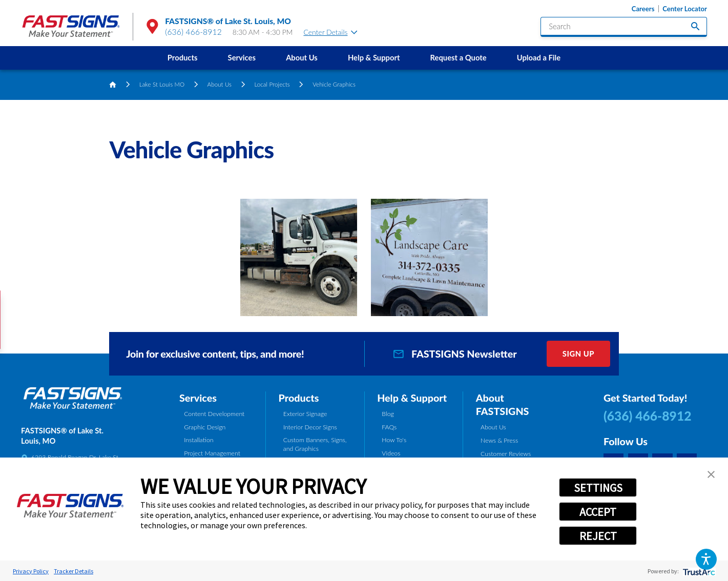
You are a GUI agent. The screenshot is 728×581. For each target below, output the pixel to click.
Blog (388, 414)
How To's (394, 440)
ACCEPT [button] (598, 512)
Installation (199, 440)
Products (183, 57)
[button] (706, 559)
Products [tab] (299, 398)
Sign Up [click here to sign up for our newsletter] (578, 354)
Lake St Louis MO (162, 84)
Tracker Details (74, 571)
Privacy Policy (31, 571)
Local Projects (272, 84)
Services (242, 57)
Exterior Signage (305, 414)
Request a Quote (459, 57)
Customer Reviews (506, 454)
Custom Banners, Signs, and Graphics (315, 444)
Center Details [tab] (330, 32)
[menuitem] (182, 58)
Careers (643, 9)
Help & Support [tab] (412, 398)
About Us (302, 57)
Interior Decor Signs (310, 427)
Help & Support (374, 57)
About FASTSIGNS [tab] (503, 404)
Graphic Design (205, 427)
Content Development (214, 414)
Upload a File (539, 57)
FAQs (389, 427)
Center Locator (685, 9)
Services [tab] (198, 398)
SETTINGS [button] (598, 488)
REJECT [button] (598, 536)
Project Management (212, 453)
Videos (391, 453)
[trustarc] (698, 571)
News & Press (499, 440)
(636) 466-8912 (193, 32)
